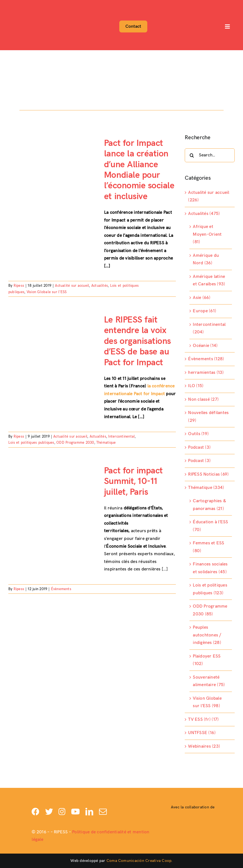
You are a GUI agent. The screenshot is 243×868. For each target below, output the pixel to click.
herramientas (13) (206, 373)
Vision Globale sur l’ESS (47, 292)
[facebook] (36, 812)
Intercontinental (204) (209, 328)
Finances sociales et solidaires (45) (210, 568)
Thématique (106, 443)
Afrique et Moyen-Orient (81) (207, 234)
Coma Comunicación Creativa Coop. (140, 861)
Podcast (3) (199, 447)
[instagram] (62, 812)
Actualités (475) (204, 214)
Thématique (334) (206, 488)
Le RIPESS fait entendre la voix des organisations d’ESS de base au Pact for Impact (137, 341)
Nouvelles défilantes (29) (208, 417)
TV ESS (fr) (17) (203, 719)
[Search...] (210, 155)
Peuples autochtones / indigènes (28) (207, 635)
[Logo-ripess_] (24, 5)
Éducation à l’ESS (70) (210, 526)
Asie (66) (202, 298)
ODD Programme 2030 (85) (210, 610)
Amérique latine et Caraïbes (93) (209, 281)
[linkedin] (89, 812)
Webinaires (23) (204, 746)
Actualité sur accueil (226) (209, 196)
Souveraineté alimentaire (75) (209, 681)
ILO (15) (196, 386)
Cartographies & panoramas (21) (209, 505)
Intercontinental (121, 436)
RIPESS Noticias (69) (208, 474)
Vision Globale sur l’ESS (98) (207, 702)
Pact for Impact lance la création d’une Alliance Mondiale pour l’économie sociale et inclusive (139, 170)
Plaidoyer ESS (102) (207, 660)
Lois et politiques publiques (31, 443)
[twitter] (49, 812)
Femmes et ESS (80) (208, 547)
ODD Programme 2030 (75, 443)
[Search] (192, 155)
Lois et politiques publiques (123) (210, 589)
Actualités (100, 286)
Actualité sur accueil (72, 286)
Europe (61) (204, 311)
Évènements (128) (206, 359)
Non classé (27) (203, 399)
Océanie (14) (205, 346)
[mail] (103, 812)
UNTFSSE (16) (202, 733)
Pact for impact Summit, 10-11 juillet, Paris (133, 481)
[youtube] (75, 812)
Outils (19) (198, 434)
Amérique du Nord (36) (206, 259)
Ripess (19, 286)
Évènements (61, 589)
